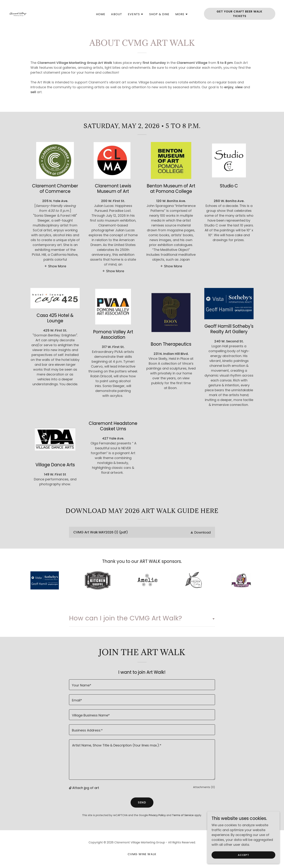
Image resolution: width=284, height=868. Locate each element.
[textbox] (142, 685)
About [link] (117, 14)
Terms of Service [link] (183, 815)
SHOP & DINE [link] (159, 14)
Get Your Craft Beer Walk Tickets (240, 14)
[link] (18, 13)
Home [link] (101, 14)
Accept (244, 855)
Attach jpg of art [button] (86, 788)
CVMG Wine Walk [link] (142, 854)
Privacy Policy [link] (157, 815)
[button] (136, 14)
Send (142, 802)
